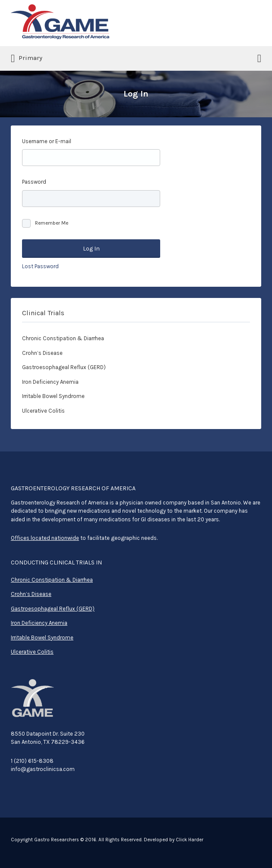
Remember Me (52, 223)
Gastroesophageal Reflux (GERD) (64, 367)
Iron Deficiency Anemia (50, 382)
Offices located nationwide (45, 538)
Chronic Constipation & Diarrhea (63, 338)
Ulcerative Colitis (43, 411)
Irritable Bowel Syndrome (53, 396)
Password (34, 182)
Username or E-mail (47, 141)
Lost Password (40, 266)
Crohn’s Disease (42, 353)
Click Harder (190, 840)
